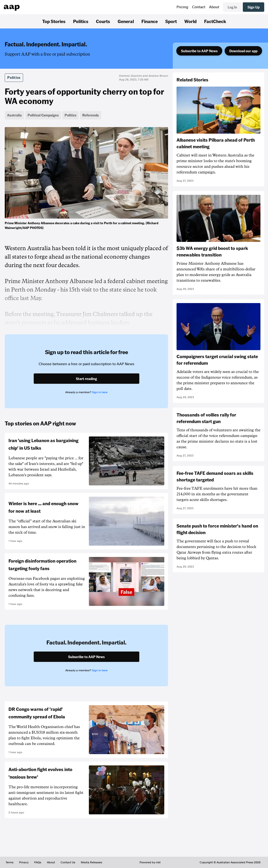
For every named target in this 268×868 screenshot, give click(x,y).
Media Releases (91, 862)
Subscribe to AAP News (199, 51)
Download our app (243, 51)
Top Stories (54, 21)
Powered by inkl (150, 862)
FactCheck (215, 21)
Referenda (91, 115)
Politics (81, 21)
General (126, 21)
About (214, 7)
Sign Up (254, 7)
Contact (199, 7)
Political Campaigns (43, 115)
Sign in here (100, 392)
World (190, 21)
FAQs (38, 862)
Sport (171, 21)
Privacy (24, 862)
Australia (14, 115)
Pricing (182, 7)
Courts (103, 21)
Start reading (86, 379)
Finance (150, 21)
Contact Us (68, 862)
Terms (10, 862)
